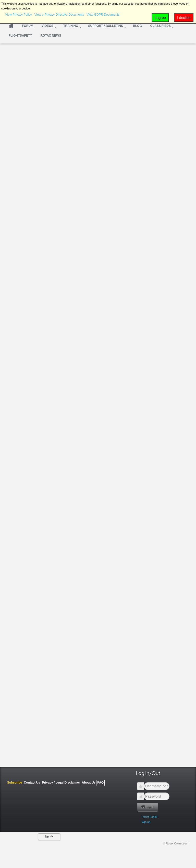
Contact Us (32, 783)
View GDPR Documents (103, 15)
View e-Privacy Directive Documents (59, 15)
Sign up (146, 822)
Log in (148, 807)
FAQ (100, 783)
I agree (160, 18)
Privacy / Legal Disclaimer (61, 783)
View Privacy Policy (19, 15)
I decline (184, 18)
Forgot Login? (150, 817)
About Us (89, 783)
